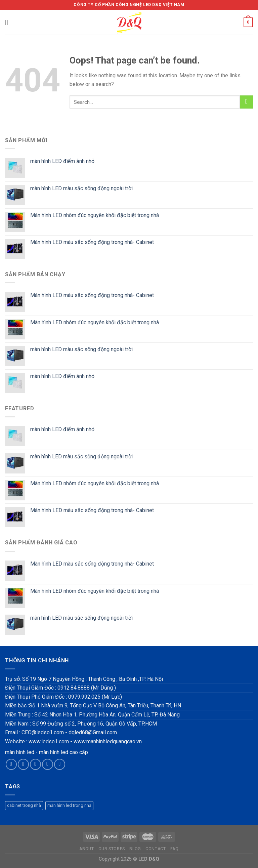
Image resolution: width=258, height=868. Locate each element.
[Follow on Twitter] (35, 764)
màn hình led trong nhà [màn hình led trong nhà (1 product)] (69, 805)
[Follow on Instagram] (23, 764)
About (87, 849)
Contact (156, 849)
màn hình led (20, 752)
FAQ (175, 849)
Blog (135, 849)
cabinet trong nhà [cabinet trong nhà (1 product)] (24, 805)
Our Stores (112, 849)
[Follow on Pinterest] (60, 764)
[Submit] (246, 102)
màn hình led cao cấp (63, 752)
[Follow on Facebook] (11, 764)
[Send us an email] (48, 764)
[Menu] (9, 22)
